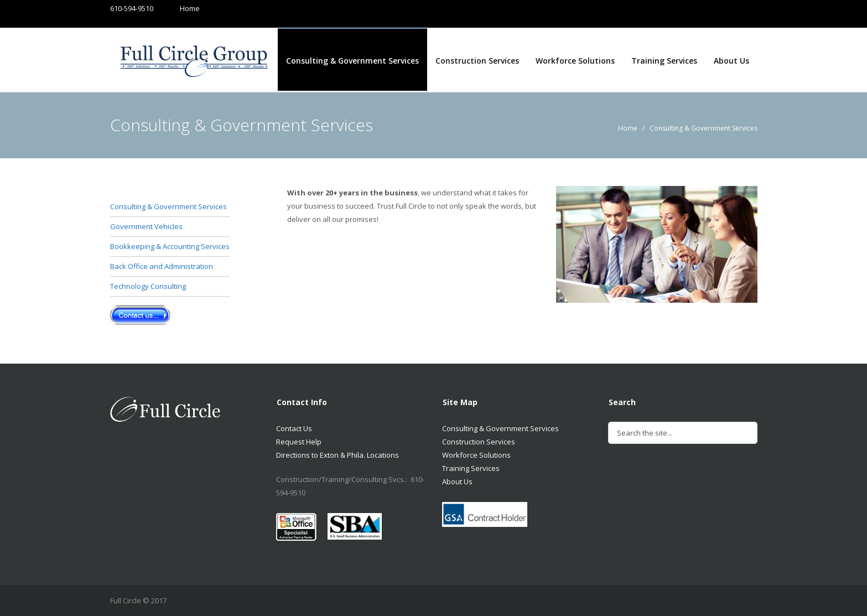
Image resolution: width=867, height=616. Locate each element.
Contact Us (294, 428)
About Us (731, 61)
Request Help (299, 442)
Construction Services (477, 61)
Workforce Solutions (575, 61)
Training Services (664, 61)
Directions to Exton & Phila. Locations (338, 455)
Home (179, 8)
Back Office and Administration (162, 266)
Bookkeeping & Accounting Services (170, 246)
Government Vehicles (146, 226)
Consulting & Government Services (352, 61)
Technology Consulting (148, 286)
